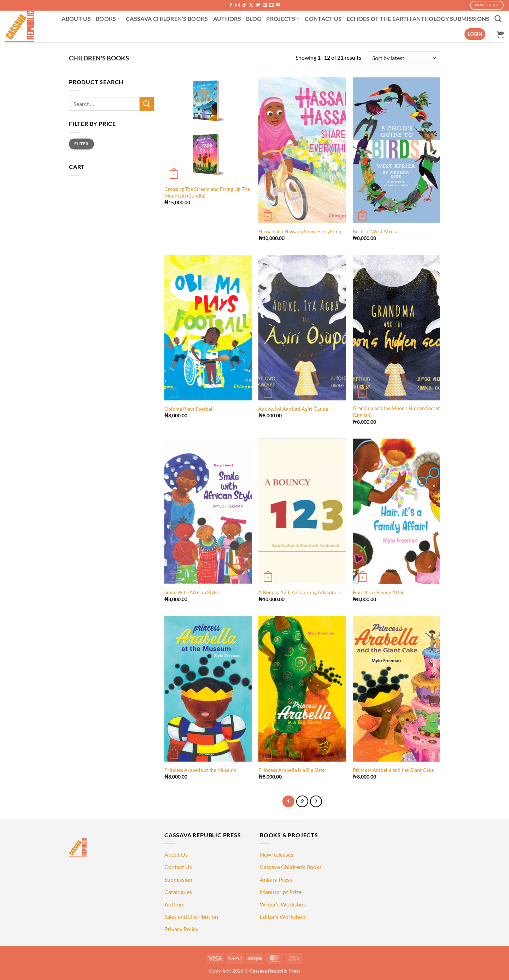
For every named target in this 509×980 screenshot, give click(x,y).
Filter (81, 144)
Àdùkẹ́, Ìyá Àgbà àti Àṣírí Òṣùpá (293, 409)
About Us (176, 854)
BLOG (254, 19)
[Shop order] (404, 58)
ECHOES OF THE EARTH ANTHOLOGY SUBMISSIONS (418, 19)
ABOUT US (76, 19)
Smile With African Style (191, 592)
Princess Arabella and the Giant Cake (393, 770)
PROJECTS (283, 19)
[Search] (498, 19)
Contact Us (178, 867)
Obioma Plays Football (189, 409)
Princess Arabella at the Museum (200, 770)
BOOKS (108, 19)
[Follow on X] (251, 5)
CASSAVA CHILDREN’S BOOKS (167, 19)
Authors (174, 904)
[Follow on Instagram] (238, 5)
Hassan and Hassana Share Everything (300, 231)
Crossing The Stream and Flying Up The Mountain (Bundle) (207, 192)
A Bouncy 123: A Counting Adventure (300, 592)
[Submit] (147, 104)
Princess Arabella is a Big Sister (292, 770)
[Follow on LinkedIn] (271, 5)
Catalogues (178, 892)
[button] (475, 34)
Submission (178, 879)
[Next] (316, 802)
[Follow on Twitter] (258, 5)
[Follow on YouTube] (278, 5)
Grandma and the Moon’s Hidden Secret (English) (396, 411)
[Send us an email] (265, 5)
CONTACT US (323, 19)
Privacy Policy (181, 929)
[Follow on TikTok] (244, 5)
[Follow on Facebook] (231, 5)
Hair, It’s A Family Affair (379, 592)
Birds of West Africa (375, 231)
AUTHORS (227, 19)
